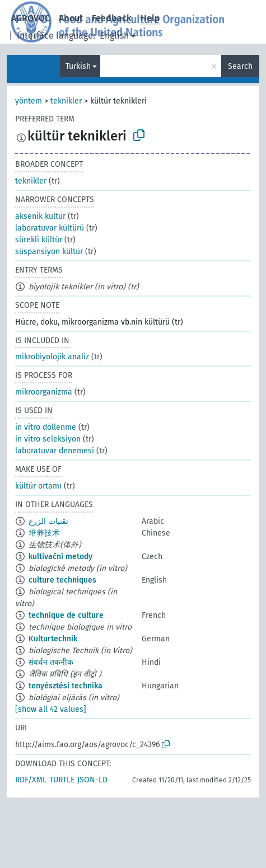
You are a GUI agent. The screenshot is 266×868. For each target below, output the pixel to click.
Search (240, 66)
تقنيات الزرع (48, 521)
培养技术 (44, 533)
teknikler (66, 101)
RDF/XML (31, 780)
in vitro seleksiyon (48, 439)
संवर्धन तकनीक (51, 662)
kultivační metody (60, 557)
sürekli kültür (39, 240)
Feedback (112, 18)
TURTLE (62, 780)
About (71, 18)
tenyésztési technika (66, 686)
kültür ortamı (38, 486)
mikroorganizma (44, 392)
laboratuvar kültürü (50, 228)
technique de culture (66, 615)
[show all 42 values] (51, 709)
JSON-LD (92, 780)
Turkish (78, 66)
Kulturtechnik (53, 639)
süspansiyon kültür (49, 252)
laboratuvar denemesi (55, 451)
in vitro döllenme (46, 427)
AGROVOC (31, 18)
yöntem (29, 101)
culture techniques (62, 580)
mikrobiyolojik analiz (52, 357)
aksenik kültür (40, 216)
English (114, 36)
